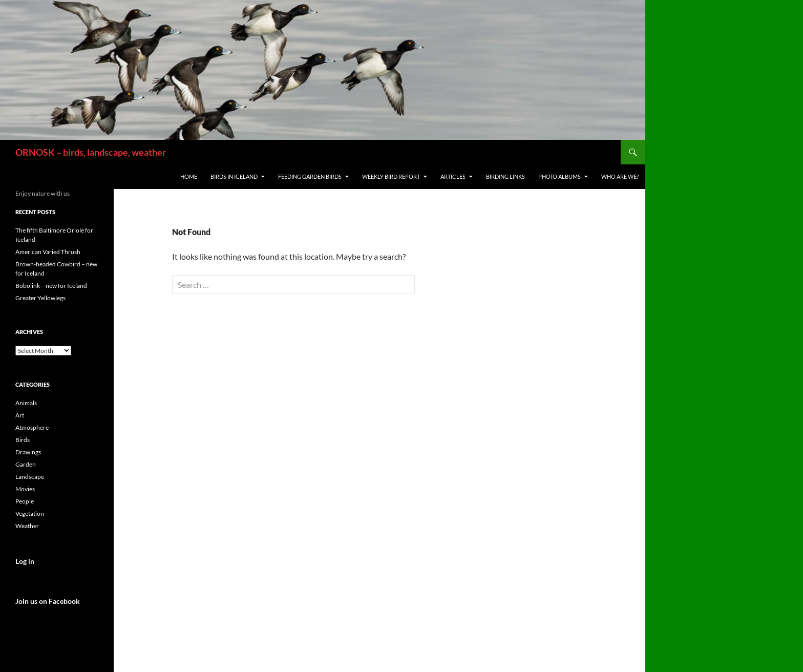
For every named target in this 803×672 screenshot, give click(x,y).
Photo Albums (559, 176)
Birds (23, 440)
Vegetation (30, 513)
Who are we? (620, 176)
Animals (26, 403)
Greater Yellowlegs (40, 298)
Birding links (505, 176)
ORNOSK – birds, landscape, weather (91, 152)
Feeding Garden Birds (310, 176)
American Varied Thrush (48, 252)
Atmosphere (32, 427)
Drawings (28, 452)
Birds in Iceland (234, 176)
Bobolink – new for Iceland (51, 286)
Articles (453, 176)
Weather (27, 526)
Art (20, 415)
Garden (26, 464)
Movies (25, 489)
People (25, 501)
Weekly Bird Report (391, 176)
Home (189, 176)
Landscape (30, 477)
